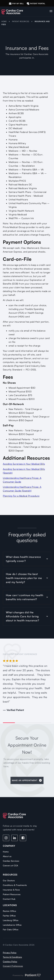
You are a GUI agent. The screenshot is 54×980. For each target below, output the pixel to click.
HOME (4, 21)
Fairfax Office (9, 916)
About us (7, 856)
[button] (51, 10)
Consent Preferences (13, 966)
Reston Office (9, 911)
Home (6, 852)
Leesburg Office (11, 920)
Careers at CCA (10, 865)
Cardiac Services (11, 861)
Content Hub (9, 899)
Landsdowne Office (12, 925)
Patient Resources (12, 894)
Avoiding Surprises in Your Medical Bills (24, 464)
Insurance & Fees (11, 890)
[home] (14, 11)
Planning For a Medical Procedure (21, 496)
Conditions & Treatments (15, 885)
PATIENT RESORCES (21, 21)
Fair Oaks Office (11, 929)
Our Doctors (9, 880)
